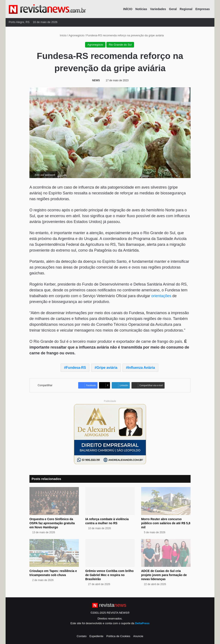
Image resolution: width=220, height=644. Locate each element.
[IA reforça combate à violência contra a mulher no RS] (110, 501)
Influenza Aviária (141, 368)
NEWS (96, 80)
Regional (186, 9)
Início (61, 35)
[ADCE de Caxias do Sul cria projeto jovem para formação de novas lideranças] (166, 553)
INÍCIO (128, 9)
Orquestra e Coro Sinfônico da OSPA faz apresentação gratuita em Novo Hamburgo (52, 523)
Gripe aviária (107, 368)
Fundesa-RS (76, 368)
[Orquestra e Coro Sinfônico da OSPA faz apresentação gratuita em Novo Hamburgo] (54, 501)
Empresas (202, 9)
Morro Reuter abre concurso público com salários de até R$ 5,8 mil (166, 523)
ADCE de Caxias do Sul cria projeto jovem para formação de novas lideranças (164, 575)
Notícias (141, 9)
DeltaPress (142, 623)
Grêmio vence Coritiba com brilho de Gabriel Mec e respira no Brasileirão (109, 575)
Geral (173, 9)
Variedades (158, 9)
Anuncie (138, 636)
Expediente (96, 636)
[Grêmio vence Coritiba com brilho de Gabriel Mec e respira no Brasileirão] (110, 553)
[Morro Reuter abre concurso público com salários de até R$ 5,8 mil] (166, 501)
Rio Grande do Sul (120, 45)
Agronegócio (76, 35)
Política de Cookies (118, 636)
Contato (82, 636)
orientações (161, 296)
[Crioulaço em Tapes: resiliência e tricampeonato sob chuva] (54, 553)
